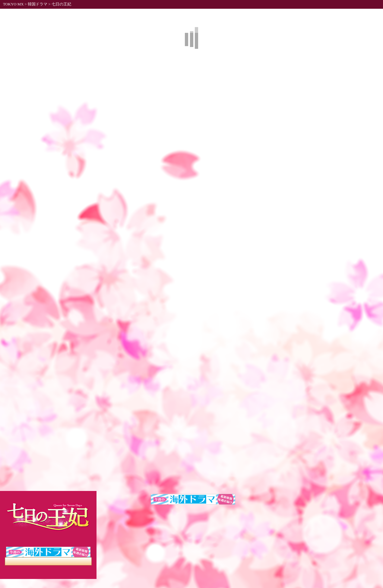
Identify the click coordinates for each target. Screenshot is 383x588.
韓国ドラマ (38, 4)
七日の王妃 (61, 4)
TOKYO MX (13, 4)
